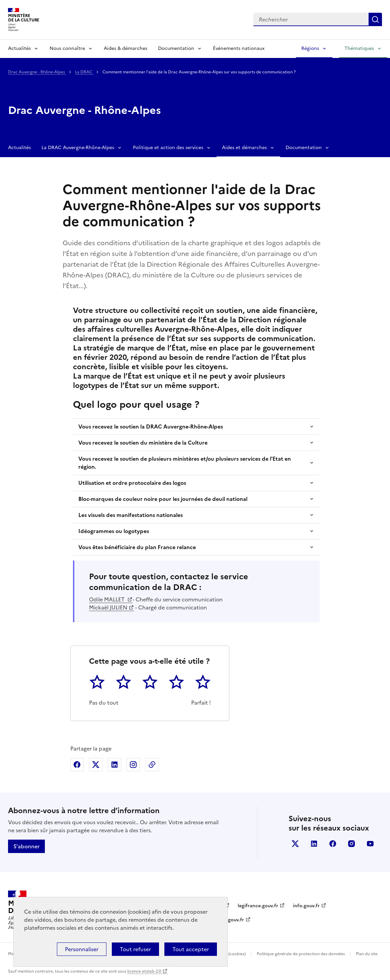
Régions (310, 48)
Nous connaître (67, 48)
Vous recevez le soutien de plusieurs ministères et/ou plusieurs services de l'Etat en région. (185, 463)
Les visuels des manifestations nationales (131, 515)
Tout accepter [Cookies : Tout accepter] (191, 949)
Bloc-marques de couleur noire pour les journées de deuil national (163, 499)
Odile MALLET (107, 599)
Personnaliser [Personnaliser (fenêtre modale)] (82, 949)
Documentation (176, 48)
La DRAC (84, 72)
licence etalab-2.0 (144, 971)
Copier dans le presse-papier (152, 765)
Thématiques (359, 48)
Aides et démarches (244, 148)
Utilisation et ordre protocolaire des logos (132, 483)
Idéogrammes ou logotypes (114, 531)
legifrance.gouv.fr (258, 906)
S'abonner (26, 846)
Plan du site (367, 954)
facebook (333, 844)
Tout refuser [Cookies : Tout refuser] (135, 949)
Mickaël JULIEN (108, 607)
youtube (370, 844)
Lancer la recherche (375, 19)
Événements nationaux (239, 48)
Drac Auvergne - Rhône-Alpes (37, 72)
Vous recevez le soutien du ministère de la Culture (143, 443)
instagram (352, 844)
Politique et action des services (168, 148)
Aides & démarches (126, 48)
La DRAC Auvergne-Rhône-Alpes (78, 148)
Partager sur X (96, 765)
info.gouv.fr (306, 906)
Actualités (19, 48)
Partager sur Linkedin (114, 765)
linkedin (314, 844)
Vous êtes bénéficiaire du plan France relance (137, 547)
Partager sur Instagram (133, 765)
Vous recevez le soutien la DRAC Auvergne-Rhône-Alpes (151, 427)
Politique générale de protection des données (301, 954)
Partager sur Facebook (77, 765)
